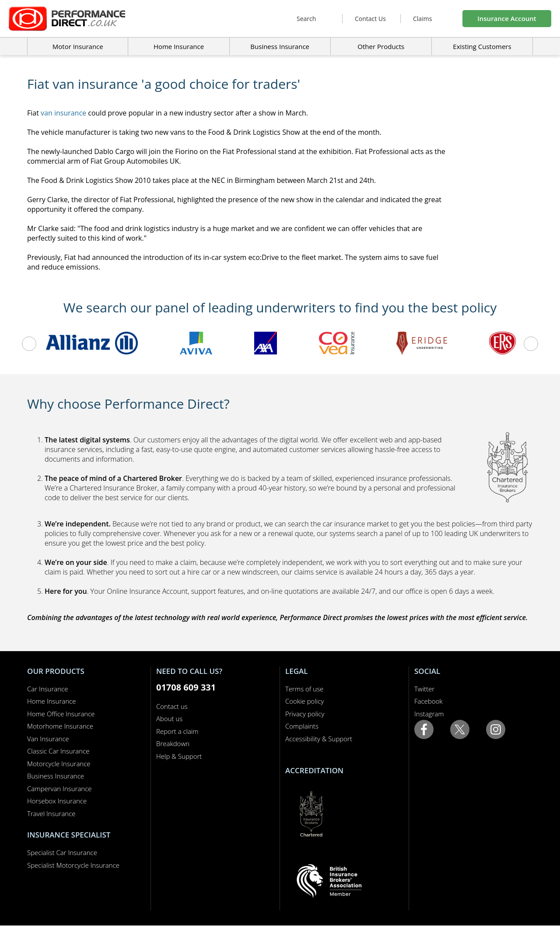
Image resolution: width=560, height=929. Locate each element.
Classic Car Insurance (58, 751)
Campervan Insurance (59, 789)
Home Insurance (51, 701)
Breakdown (173, 743)
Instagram (429, 714)
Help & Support (179, 756)
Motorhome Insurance (60, 726)
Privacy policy (305, 714)
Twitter (424, 689)
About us (169, 719)
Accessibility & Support (319, 739)
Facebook (429, 701)
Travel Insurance (51, 813)
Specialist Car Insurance (62, 852)
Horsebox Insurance (57, 801)
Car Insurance (47, 689)
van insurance (63, 113)
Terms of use (304, 689)
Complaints (302, 726)
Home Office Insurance (61, 714)
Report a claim (177, 731)
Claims (422, 19)
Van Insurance (48, 739)
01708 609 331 (186, 687)
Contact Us (370, 19)
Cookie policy (304, 701)
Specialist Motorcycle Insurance (73, 865)
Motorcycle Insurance (59, 764)
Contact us (172, 706)
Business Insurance (280, 46)
